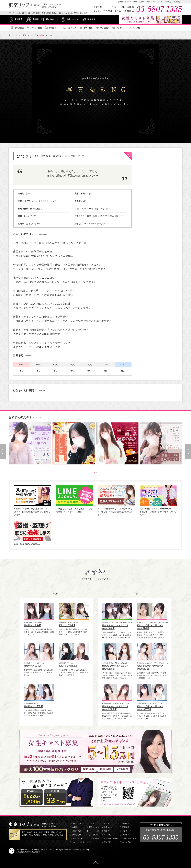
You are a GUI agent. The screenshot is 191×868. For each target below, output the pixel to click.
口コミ (92, 842)
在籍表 (36, 19)
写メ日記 (107, 842)
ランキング (72, 28)
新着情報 (91, 19)
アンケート (121, 28)
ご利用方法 (19, 28)
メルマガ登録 (94, 838)
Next (188, 451)
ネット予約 (127, 842)
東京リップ (77, 823)
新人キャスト (52, 19)
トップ (106, 823)
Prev (3, 451)
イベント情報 (36, 28)
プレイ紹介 (104, 28)
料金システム (73, 19)
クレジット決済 (78, 842)
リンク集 (136, 28)
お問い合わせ (78, 838)
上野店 (92, 823)
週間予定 (19, 19)
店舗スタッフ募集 (129, 838)
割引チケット (55, 28)
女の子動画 (88, 28)
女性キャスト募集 (111, 838)
